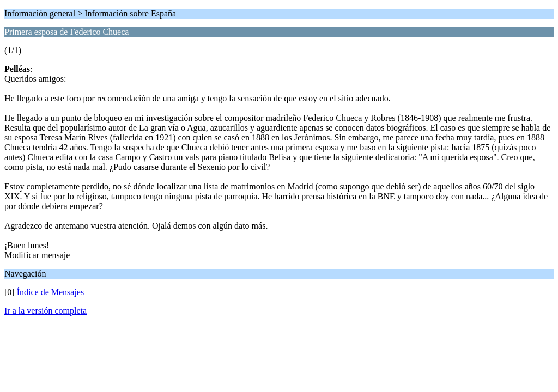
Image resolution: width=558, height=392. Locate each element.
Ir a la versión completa (46, 311)
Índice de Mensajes (51, 292)
